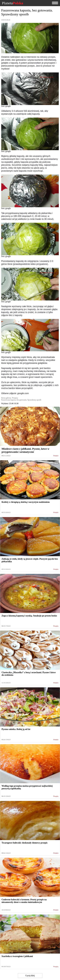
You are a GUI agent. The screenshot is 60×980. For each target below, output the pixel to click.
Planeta (13, 3)
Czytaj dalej (30, 976)
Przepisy (56, 456)
